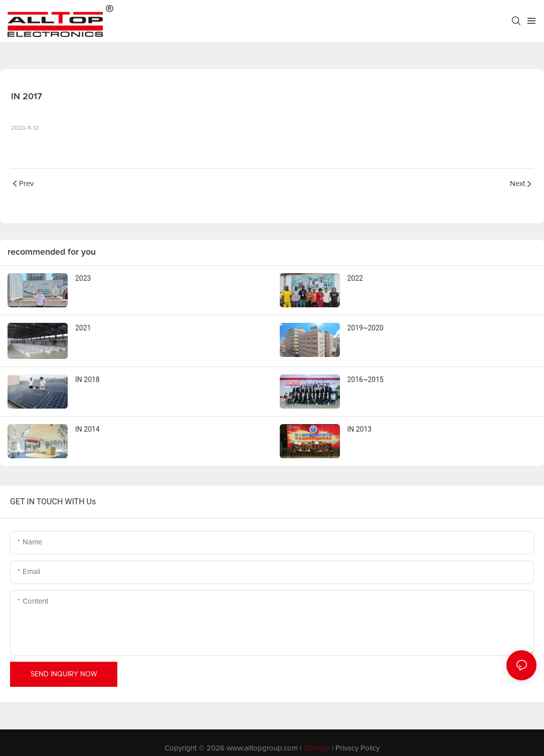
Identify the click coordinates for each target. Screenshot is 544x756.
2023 (83, 278)
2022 (355, 278)
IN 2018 (87, 380)
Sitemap (317, 748)
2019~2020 (366, 328)
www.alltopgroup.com (262, 748)
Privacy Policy (357, 748)
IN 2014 (87, 429)
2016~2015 (366, 380)
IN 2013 (360, 429)
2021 (83, 328)
